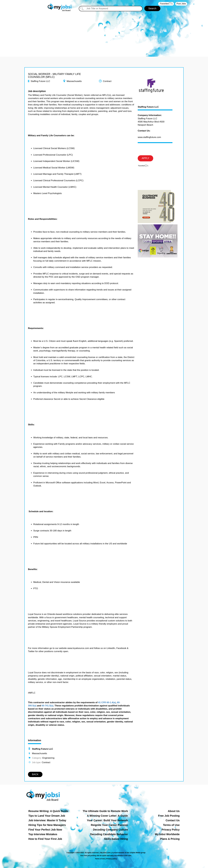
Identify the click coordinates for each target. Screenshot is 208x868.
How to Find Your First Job (45, 839)
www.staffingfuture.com (149, 137)
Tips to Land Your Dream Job (47, 816)
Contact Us (173, 820)
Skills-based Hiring (116, 839)
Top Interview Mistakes (43, 834)
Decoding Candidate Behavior (109, 834)
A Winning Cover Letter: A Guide (107, 816)
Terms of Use (171, 825)
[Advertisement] (104, 32)
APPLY (145, 158)
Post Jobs (181, 4)
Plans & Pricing (170, 839)
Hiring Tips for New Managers (47, 825)
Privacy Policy (171, 830)
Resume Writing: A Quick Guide (48, 811)
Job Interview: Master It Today (47, 820)
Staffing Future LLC (148, 107)
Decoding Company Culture (110, 830)
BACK (35, 774)
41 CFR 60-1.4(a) (107, 702)
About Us (174, 811)
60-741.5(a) (47, 706)
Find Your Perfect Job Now (45, 830)
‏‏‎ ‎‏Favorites (166, 4)
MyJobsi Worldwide (167, 834)
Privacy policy (112, 859)
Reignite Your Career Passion (109, 825)
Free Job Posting (169, 816)
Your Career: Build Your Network (107, 820)
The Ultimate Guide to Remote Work (105, 811)
